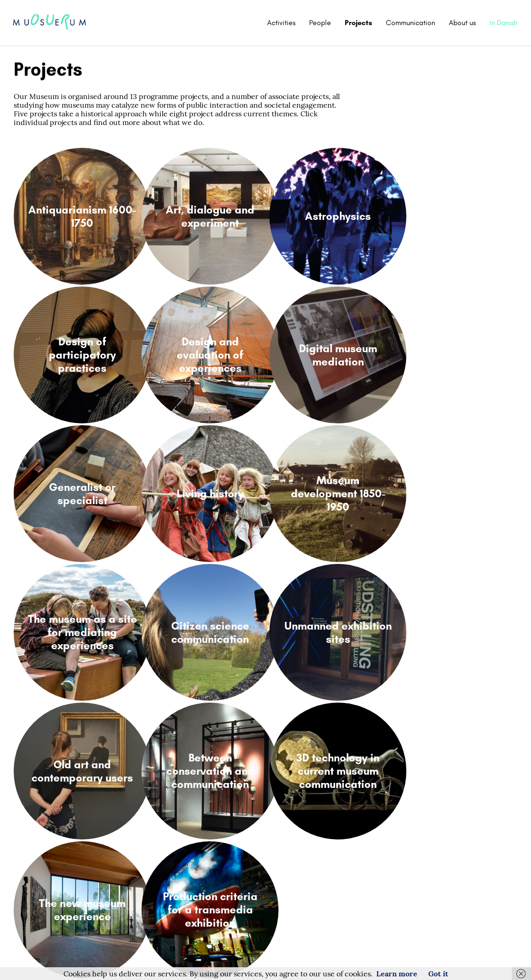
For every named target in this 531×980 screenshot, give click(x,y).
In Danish (503, 23)
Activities (281, 23)
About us (462, 23)
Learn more (397, 974)
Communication (410, 23)
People (320, 23)
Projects (358, 23)
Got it (438, 974)
